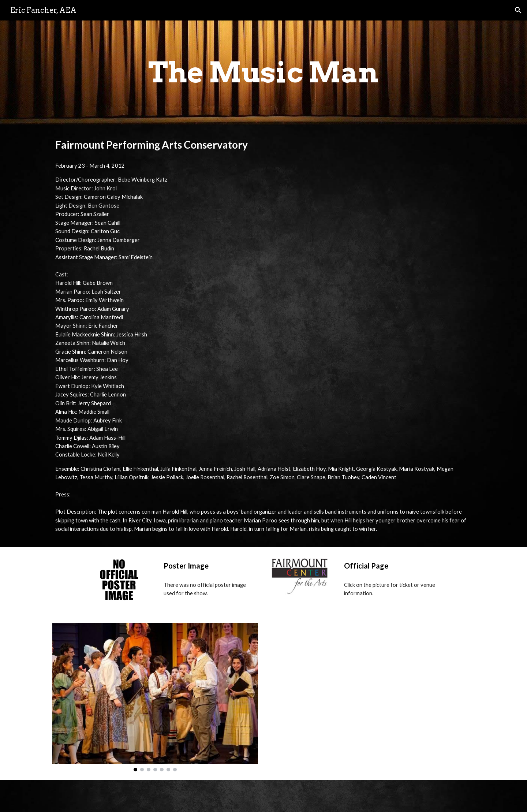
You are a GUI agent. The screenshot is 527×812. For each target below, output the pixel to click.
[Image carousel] (155, 697)
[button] (518, 10)
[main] (263, 72)
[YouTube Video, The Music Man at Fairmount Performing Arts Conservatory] (372, 693)
